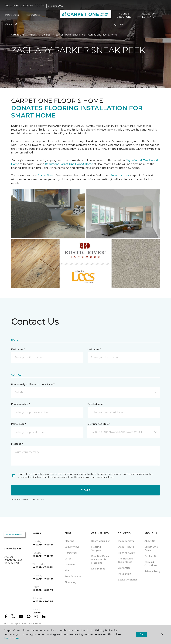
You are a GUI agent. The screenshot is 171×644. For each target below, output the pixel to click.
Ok (141, 634)
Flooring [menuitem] (69, 541)
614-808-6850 (56, 6)
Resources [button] (33, 15)
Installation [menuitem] (124, 574)
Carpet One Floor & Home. (27, 624)
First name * (18, 349)
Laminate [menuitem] (70, 565)
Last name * (94, 349)
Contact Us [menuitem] (151, 556)
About (33, 35)
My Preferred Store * (99, 424)
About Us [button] (11, 24)
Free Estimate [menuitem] (73, 576)
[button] (116, 25)
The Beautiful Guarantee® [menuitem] (126, 560)
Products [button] (12, 15)
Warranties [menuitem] (124, 568)
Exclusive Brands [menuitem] (128, 580)
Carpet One (18, 35)
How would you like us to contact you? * (33, 384)
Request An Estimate (148, 15)
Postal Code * (19, 424)
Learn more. (12, 638)
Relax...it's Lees (120, 176)
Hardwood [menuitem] (71, 553)
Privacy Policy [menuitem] (152, 571)
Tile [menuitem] (67, 570)
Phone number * (20, 404)
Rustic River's (46, 176)
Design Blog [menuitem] (98, 569)
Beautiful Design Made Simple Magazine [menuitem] (101, 559)
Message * (17, 444)
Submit (85, 490)
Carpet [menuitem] (69, 559)
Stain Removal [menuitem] (126, 541)
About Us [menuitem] (150, 541)
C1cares (46, 35)
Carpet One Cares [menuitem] (151, 549)
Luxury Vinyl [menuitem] (72, 547)
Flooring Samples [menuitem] (96, 549)
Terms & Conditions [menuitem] (151, 564)
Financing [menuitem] (70, 582)
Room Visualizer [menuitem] (101, 541)
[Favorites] (122, 25)
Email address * (96, 404)
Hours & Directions (124, 15)
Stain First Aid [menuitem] (126, 547)
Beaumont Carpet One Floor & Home (69, 164)
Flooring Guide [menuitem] (126, 553)
